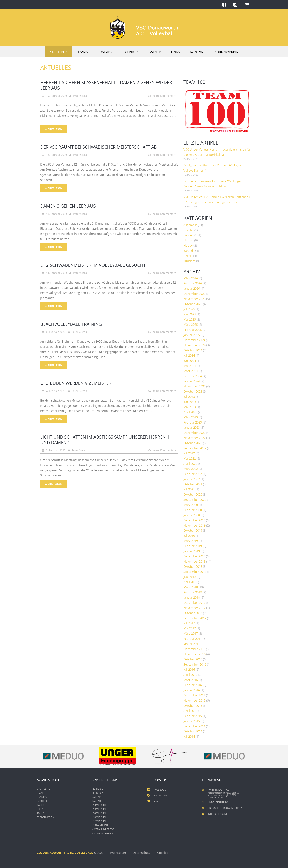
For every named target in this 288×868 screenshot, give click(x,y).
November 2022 (195, 438)
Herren (188, 240)
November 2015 (195, 700)
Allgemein (190, 225)
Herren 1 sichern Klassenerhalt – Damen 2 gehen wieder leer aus (106, 85)
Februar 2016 (193, 685)
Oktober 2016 (193, 659)
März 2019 (191, 541)
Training (106, 52)
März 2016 (191, 680)
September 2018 (195, 572)
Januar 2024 (192, 381)
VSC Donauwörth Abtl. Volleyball (65, 853)
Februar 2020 (193, 510)
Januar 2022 (192, 479)
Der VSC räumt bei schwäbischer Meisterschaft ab (99, 147)
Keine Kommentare (164, 96)
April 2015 (190, 711)
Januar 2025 (192, 335)
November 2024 (195, 345)
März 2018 (191, 587)
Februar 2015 (193, 716)
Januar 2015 (192, 721)
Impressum (118, 853)
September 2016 (195, 664)
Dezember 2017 (194, 603)
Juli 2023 (189, 397)
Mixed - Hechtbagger (105, 833)
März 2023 (191, 417)
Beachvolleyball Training (71, 324)
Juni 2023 (190, 402)
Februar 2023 (193, 422)
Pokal (187, 256)
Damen (189, 235)
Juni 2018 (190, 577)
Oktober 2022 (193, 443)
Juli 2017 (189, 623)
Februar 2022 (193, 474)
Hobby (188, 246)
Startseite (59, 52)
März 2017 (191, 634)
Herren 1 (97, 789)
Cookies (163, 853)
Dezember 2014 (194, 726)
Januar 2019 (192, 551)
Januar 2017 (192, 644)
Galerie (155, 52)
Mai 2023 (190, 407)
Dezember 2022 (194, 433)
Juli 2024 (189, 355)
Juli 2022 (189, 453)
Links (175, 52)
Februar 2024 (193, 376)
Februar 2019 (193, 546)
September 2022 (195, 448)
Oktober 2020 (193, 495)
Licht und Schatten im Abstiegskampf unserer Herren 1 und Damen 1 (105, 440)
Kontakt (197, 52)
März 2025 (191, 325)
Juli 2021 (189, 489)
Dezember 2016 (194, 649)
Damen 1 (97, 797)
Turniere (131, 52)
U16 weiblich (99, 809)
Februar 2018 (193, 592)
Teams (83, 52)
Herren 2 (97, 793)
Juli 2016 (189, 670)
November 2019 (195, 525)
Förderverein (227, 52)
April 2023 (190, 412)
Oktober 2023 (193, 392)
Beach (188, 230)
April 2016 (190, 675)
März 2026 (191, 278)
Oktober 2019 (193, 531)
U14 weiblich (99, 813)
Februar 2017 (193, 639)
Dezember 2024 (194, 340)
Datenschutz (142, 853)
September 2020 (195, 500)
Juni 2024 (190, 361)
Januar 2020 (192, 515)
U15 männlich (100, 825)
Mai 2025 (190, 319)
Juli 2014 (189, 737)
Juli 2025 (189, 309)
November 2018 (195, 561)
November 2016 (195, 654)
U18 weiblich (99, 805)
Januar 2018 (192, 597)
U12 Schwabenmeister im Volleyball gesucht (93, 265)
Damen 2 (97, 801)
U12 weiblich (99, 821)
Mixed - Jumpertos (103, 829)
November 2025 (195, 299)
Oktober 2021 (193, 484)
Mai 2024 (190, 366)
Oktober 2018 (193, 567)
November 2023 (195, 386)
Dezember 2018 (194, 556)
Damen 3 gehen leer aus (68, 206)
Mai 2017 (190, 628)
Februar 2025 (193, 330)
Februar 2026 (193, 283)
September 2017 (195, 618)
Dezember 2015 (194, 695)
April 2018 (190, 582)
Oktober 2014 (193, 731)
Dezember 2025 (194, 294)
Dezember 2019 (194, 520)
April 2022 (190, 464)
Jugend (188, 251)
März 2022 (191, 469)
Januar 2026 (192, 289)
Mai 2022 (190, 458)
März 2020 (191, 505)
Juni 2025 (190, 314)
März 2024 (191, 371)
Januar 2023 (192, 428)
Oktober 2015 (193, 706)
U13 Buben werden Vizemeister (76, 383)
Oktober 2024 (193, 350)
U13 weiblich (99, 817)
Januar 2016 (192, 690)
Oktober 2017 (193, 613)
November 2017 (195, 608)
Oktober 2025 (193, 304)
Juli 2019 (189, 536)
